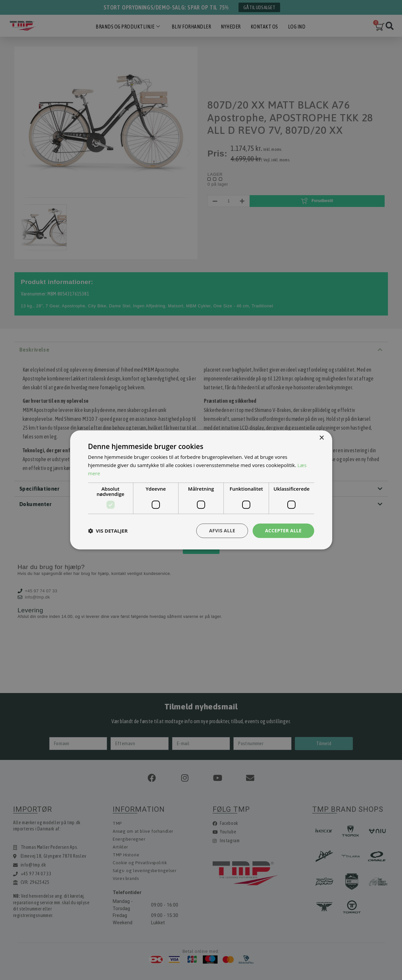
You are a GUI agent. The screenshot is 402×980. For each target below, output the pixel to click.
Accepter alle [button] (283, 531)
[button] (108, 531)
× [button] (322, 438)
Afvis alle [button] (222, 531)
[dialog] (201, 490)
